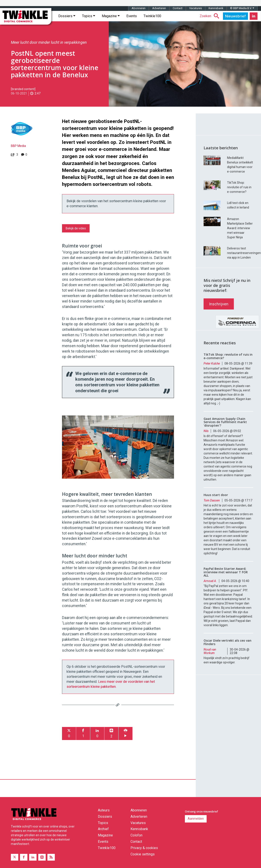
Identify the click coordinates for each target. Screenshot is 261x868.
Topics (89, 16)
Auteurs (104, 810)
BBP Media (18, 146)
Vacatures (196, 8)
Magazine (111, 16)
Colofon (136, 835)
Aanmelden (196, 819)
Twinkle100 (152, 16)
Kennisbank (216, 8)
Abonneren (139, 8)
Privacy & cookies (144, 848)
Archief (103, 829)
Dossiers (67, 16)
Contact (178, 8)
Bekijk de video (76, 228)
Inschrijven (219, 304)
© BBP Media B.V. (242, 8)
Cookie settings (143, 854)
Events (132, 16)
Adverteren (159, 8)
